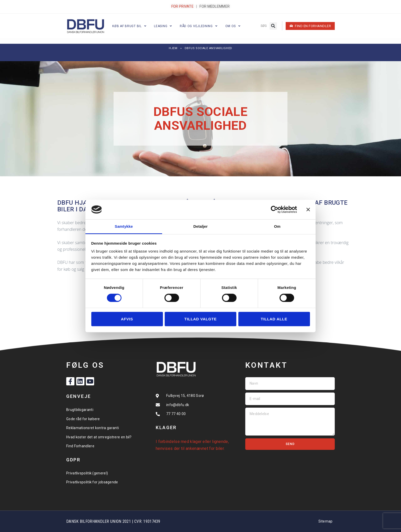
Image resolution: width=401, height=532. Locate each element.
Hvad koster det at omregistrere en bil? (99, 437)
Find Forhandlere (80, 446)
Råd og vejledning (199, 26)
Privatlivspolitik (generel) (87, 473)
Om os (233, 26)
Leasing (163, 26)
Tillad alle (274, 319)
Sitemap (326, 521)
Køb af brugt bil (129, 26)
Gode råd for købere (83, 419)
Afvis (127, 319)
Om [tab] (277, 226)
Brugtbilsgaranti (80, 410)
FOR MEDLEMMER (215, 6)
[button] (273, 26)
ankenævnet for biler (205, 448)
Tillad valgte (201, 319)
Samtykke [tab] (124, 226)
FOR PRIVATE (182, 6)
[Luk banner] (308, 210)
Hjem (173, 48)
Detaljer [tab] (201, 226)
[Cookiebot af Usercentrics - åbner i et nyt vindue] (275, 210)
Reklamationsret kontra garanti (93, 428)
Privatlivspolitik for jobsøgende (92, 482)
